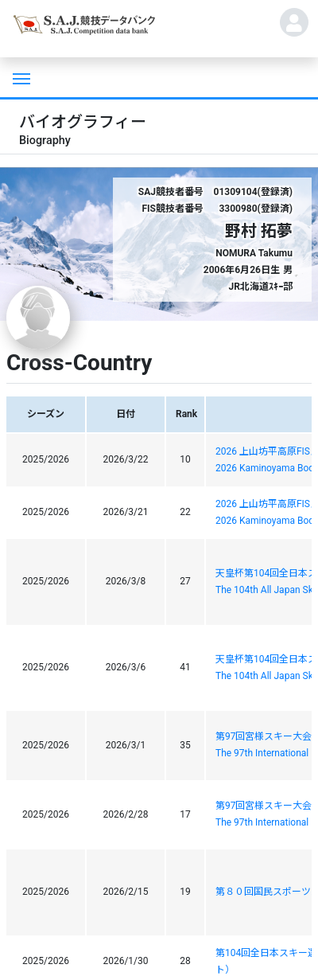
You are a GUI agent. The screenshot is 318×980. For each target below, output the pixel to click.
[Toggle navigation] (20, 77)
